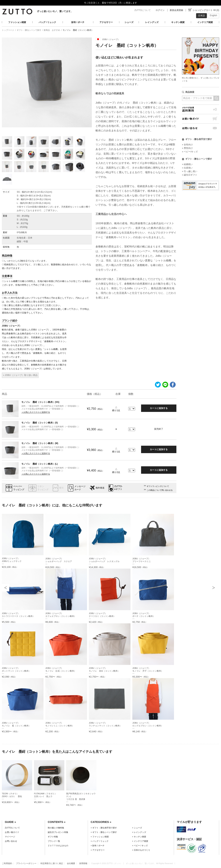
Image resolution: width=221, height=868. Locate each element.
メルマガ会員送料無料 (201, 109)
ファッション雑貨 (17, 22)
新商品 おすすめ (52, 30)
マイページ (10, 837)
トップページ (8, 30)
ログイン (160, 10)
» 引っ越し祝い (190, 171)
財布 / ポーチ (78, 22)
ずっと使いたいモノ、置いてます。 (55, 11)
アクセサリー (106, 22)
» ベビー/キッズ (190, 152)
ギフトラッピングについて (158, 486)
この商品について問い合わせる (160, 490)
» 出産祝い (187, 168)
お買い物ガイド (201, 119)
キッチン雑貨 (178, 22)
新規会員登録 (176, 10)
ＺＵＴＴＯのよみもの (58, 846)
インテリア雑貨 (205, 22)
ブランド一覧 (54, 841)
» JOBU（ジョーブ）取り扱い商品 (20, 375)
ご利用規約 (7, 863)
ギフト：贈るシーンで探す (29, 30)
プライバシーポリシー (26, 863)
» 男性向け (187, 148)
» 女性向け (187, 145)
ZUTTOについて (143, 10)
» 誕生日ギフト (190, 175)
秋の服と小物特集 (56, 828)
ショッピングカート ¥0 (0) (206, 10)
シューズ (129, 22)
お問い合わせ (201, 128)
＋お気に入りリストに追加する (36, 412)
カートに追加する (159, 408)
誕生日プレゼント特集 (58, 832)
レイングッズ (152, 22)
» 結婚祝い (187, 164)
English (213, 15)
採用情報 (83, 863)
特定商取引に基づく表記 (52, 863)
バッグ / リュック (47, 22)
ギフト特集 (53, 837)
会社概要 (71, 863)
